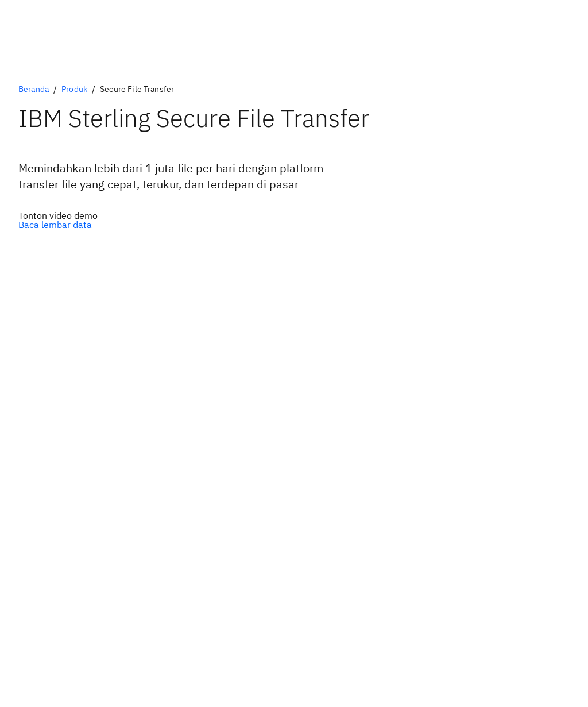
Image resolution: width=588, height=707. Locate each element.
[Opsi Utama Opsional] (58, 215)
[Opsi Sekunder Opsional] (58, 225)
